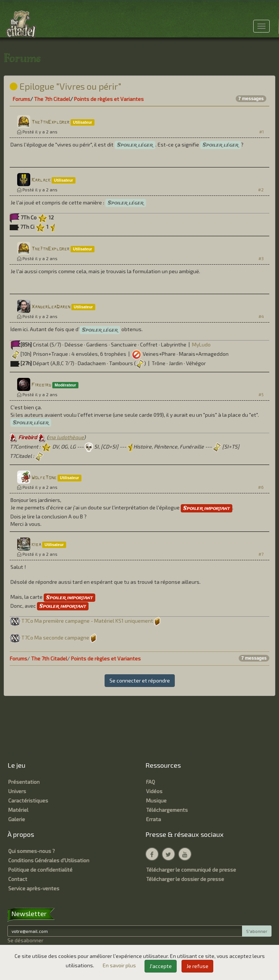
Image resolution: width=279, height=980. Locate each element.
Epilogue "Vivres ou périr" (66, 86)
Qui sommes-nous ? (32, 851)
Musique (156, 800)
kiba (36, 545)
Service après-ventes (34, 888)
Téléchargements (167, 810)
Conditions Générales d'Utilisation (49, 860)
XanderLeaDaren (51, 307)
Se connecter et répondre (140, 680)
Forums (21, 99)
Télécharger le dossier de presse (185, 879)
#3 (261, 258)
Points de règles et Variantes (109, 99)
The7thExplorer (50, 122)
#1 (261, 132)
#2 (261, 190)
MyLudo (201, 344)
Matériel (18, 810)
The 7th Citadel (52, 99)
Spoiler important (207, 508)
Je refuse (197, 966)
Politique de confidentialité (40, 870)
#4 (261, 316)
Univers (17, 791)
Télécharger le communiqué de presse (191, 870)
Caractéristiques (28, 800)
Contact (18, 879)
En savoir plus (120, 965)
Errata (154, 819)
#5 (261, 395)
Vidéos (154, 791)
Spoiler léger (135, 145)
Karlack (41, 180)
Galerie (17, 819)
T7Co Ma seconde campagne (55, 637)
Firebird (41, 385)
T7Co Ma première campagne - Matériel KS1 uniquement (87, 621)
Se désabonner (25, 940)
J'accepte (161, 966)
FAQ (151, 782)
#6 (261, 487)
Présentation (24, 782)
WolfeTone (44, 478)
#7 (261, 554)
